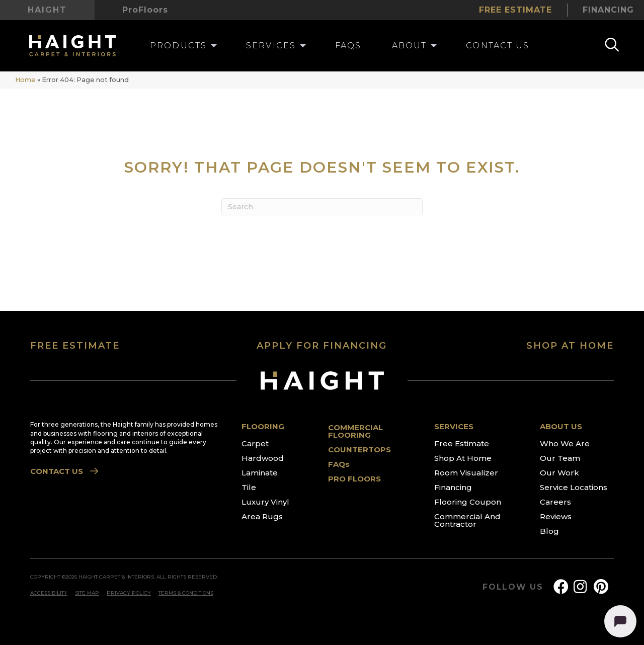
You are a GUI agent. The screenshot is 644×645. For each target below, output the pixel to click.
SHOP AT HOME (570, 346)
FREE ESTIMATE (75, 346)
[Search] (322, 207)
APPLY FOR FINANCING (322, 346)
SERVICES (454, 426)
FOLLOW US (513, 587)
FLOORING (263, 426)
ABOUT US (561, 426)
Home (25, 80)
